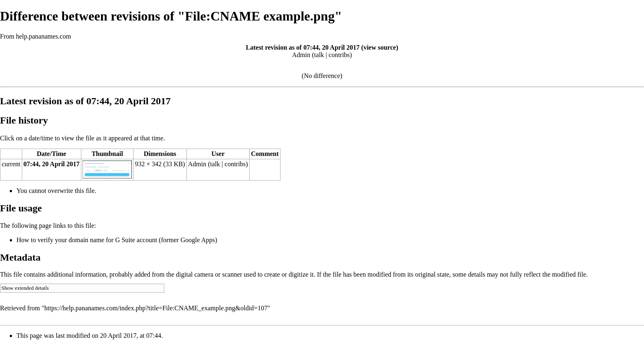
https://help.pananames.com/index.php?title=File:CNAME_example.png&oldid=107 (156, 308)
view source (380, 47)
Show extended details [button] (25, 288)
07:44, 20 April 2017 (52, 164)
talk (319, 55)
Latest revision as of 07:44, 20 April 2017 (303, 47)
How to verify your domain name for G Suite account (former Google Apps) (117, 240)
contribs (339, 55)
